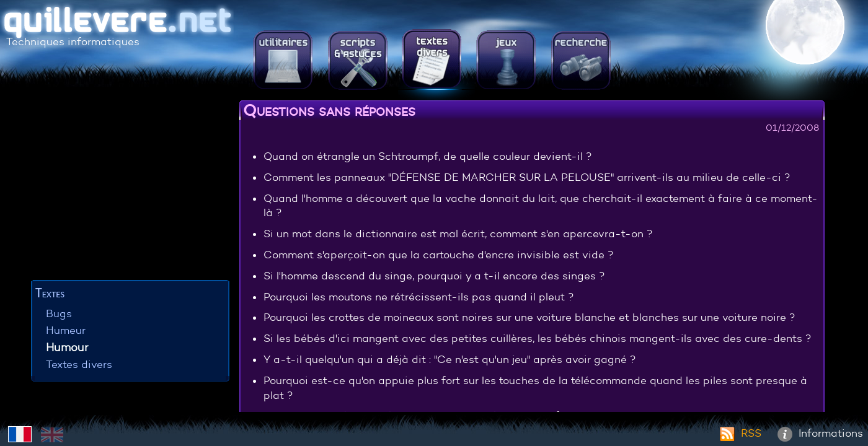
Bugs (59, 314)
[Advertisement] (130, 189)
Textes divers (79, 365)
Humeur (66, 330)
